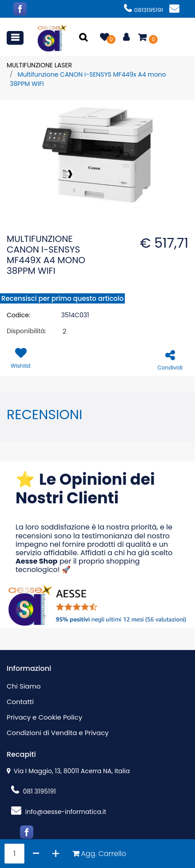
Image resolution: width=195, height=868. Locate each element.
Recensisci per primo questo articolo (62, 298)
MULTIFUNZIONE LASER (39, 65)
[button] (84, 38)
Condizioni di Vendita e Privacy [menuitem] (58, 733)
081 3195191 (34, 791)
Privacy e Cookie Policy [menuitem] (44, 717)
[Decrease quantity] (36, 854)
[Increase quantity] (56, 854)
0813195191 (143, 10)
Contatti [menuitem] (20, 702)
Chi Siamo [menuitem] (24, 686)
